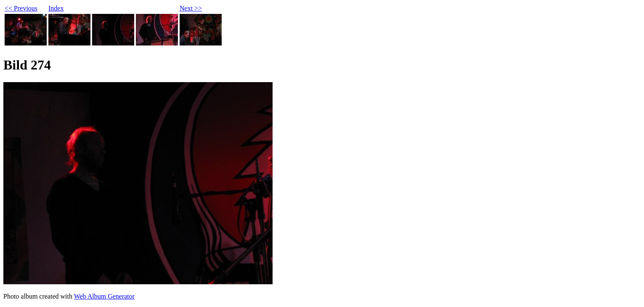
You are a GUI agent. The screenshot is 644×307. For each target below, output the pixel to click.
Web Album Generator (104, 296)
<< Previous (21, 8)
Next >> (191, 8)
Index (56, 8)
